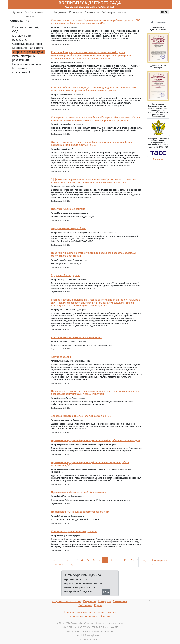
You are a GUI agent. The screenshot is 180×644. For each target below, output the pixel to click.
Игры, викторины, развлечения (24, 58)
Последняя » (159, 562)
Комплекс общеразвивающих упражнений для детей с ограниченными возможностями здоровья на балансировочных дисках (93, 89)
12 (133, 560)
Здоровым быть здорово (66, 275)
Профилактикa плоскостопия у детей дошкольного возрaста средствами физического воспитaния (94, 254)
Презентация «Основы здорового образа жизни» (80, 512)
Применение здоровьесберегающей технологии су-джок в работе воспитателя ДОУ (90, 464)
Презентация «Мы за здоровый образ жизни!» (78, 492)
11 (125, 560)
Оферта (105, 616)
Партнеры (158, 159)
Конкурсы (76, 12)
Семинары (92, 12)
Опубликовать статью (34, 14)
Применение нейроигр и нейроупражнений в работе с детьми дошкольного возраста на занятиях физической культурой (96, 392)
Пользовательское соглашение (83, 612)
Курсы (122, 12)
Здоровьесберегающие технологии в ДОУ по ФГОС (81, 416)
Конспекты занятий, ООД (25, 29)
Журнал (17, 12)
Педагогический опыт (27, 64)
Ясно (106, 592)
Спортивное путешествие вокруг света (74, 531)
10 (118, 560)
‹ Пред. (71, 562)
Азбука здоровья (61, 357)
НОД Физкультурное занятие (68, 209)
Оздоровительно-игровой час (69, 228)
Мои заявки (158, 22)
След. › (144, 562)
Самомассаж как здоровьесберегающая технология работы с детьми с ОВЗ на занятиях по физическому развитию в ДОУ (96, 22)
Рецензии (60, 12)
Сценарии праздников (27, 44)
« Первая (58, 562)
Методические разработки (22, 38)
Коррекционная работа (28, 48)
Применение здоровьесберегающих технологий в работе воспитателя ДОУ (96, 440)
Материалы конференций (21, 70)
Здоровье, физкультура (28, 52)
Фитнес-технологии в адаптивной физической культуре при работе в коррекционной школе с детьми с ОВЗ (92, 143)
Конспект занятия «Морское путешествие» (76, 337)
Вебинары (108, 12)
